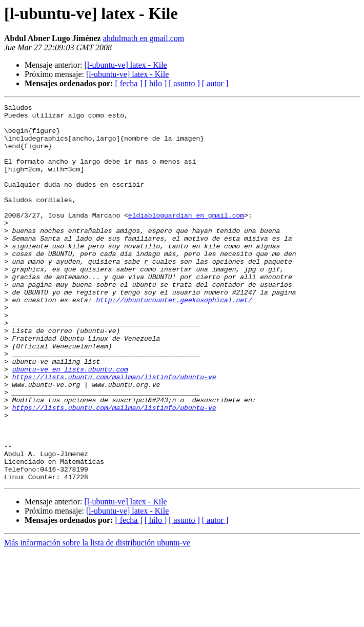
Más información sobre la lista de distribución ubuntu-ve (97, 618)
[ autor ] (215, 83)
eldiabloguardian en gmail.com (186, 238)
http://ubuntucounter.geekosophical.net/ (174, 340)
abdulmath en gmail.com (144, 38)
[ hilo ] (156, 83)
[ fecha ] (128, 83)
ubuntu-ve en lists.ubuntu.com (70, 423)
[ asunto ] (184, 83)
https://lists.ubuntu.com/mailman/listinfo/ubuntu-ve (114, 432)
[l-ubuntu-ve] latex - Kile (125, 65)
